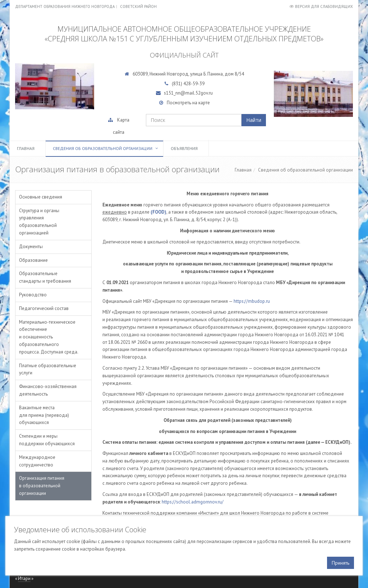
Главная (26, 148)
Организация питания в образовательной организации (42, 486)
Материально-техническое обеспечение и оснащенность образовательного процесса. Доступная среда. (49, 337)
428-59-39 (194, 84)
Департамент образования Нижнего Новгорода (65, 6)
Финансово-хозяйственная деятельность (48, 390)
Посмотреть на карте (188, 103)
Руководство (33, 295)
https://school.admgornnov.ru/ (193, 502)
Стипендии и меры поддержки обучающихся (47, 440)
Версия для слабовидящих (324, 6)
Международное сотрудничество (37, 461)
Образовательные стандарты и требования (45, 277)
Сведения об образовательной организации (103, 148)
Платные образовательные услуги (48, 369)
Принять (341, 563)
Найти (254, 120)
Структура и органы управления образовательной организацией (39, 222)
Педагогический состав (44, 308)
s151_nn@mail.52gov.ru (188, 93)
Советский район (138, 6)
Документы (31, 247)
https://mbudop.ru (252, 301)
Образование (33, 260)
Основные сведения (41, 197)
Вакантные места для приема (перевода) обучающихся (44, 415)
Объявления (184, 148)
